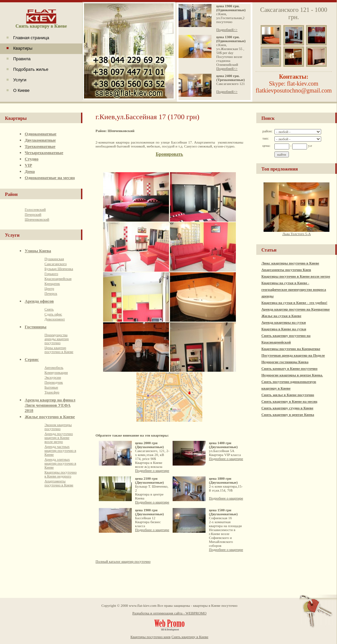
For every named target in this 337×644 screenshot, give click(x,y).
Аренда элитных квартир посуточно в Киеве (60, 463)
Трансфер (52, 392)
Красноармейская (58, 279)
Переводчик (54, 382)
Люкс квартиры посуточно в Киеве (290, 263)
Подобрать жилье (31, 69)
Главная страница (31, 38)
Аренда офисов (39, 301)
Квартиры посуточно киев (151, 637)
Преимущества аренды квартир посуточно (57, 339)
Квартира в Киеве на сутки (284, 329)
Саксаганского (56, 264)
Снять (49, 309)
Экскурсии (53, 377)
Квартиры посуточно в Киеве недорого (61, 474)
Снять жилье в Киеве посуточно (288, 395)
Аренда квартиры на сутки (283, 322)
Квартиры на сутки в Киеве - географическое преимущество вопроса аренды (294, 289)
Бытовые (51, 387)
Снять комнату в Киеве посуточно (289, 368)
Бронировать (169, 154)
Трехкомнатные (40, 146)
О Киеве (21, 90)
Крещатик (52, 283)
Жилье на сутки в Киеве (281, 316)
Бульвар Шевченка (59, 269)
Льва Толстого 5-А (296, 232)
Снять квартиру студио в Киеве (287, 408)
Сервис (32, 359)
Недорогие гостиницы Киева (285, 362)
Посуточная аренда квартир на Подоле (293, 355)
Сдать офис (53, 314)
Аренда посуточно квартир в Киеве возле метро (59, 438)
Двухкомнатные (40, 140)
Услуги (20, 80)
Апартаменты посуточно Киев (286, 270)
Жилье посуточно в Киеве (50, 417)
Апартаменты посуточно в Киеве (59, 483)
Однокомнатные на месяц (50, 178)
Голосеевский (35, 209)
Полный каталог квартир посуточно (123, 561)
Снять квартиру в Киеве (190, 637)
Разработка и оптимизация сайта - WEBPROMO (169, 613)
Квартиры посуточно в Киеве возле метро (296, 276)
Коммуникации (56, 372)
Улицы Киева (38, 251)
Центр (49, 288)
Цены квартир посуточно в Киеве (59, 350)
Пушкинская (54, 259)
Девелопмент (55, 319)
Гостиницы (36, 327)
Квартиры (23, 48)
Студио (32, 159)
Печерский (33, 214)
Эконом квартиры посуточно (58, 427)
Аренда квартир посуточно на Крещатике (295, 309)
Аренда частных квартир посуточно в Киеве (60, 450)
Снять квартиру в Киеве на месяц (289, 401)
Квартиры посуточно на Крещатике (291, 349)
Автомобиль (54, 367)
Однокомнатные (41, 134)
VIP (28, 165)
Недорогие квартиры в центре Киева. (292, 375)
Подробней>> (227, 30)
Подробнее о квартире (152, 470)
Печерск (51, 293)
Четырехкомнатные (44, 153)
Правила (22, 59)
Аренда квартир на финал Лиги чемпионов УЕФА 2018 (50, 405)
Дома (30, 171)
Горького (51, 274)
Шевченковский (37, 219)
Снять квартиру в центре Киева (288, 415)
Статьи (269, 250)
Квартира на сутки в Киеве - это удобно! (294, 303)
